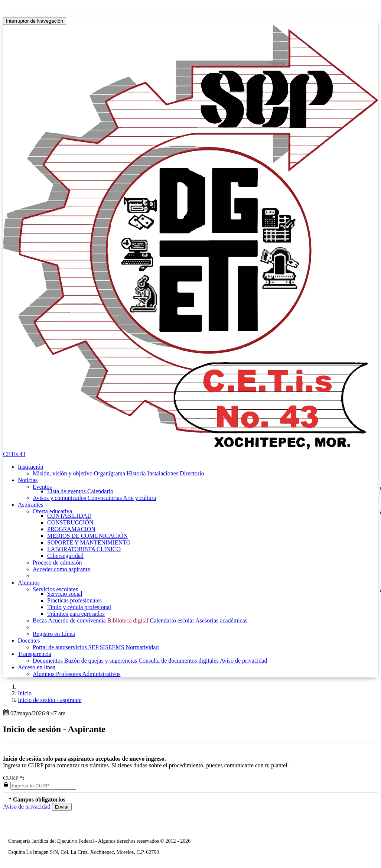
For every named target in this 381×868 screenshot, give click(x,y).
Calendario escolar (172, 620)
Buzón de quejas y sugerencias (101, 661)
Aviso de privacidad (244, 661)
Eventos (42, 487)
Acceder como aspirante (61, 569)
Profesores (69, 674)
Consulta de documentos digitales (179, 661)
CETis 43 (14, 454)
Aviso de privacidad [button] (27, 807)
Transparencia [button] (35, 654)
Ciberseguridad (65, 556)
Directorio (192, 473)
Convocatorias (105, 498)
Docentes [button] (29, 641)
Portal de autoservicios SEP (66, 647)
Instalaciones (164, 473)
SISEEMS (113, 647)
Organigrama (110, 473)
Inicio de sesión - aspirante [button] (50, 700)
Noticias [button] (28, 480)
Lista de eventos (67, 491)
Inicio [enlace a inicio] (25, 693)
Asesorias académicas (221, 620)
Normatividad (142, 647)
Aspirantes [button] (30, 505)
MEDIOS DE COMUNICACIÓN (87, 536)
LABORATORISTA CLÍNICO (84, 549)
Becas (40, 620)
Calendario (100, 491)
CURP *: (14, 778)
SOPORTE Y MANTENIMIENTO (89, 542)
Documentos (48, 661)
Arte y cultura (139, 498)
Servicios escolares (55, 589)
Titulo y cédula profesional (79, 607)
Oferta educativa (52, 511)
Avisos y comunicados (60, 498)
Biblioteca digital (129, 620)
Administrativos (101, 674)
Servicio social (65, 594)
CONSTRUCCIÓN (70, 522)
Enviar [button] (62, 807)
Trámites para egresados (76, 614)
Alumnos (44, 674)
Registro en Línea (54, 634)
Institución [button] (30, 467)
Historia (137, 473)
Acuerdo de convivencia (77, 620)
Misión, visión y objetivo (63, 473)
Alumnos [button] (29, 583)
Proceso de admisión (57, 563)
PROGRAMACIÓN (71, 529)
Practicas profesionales (74, 600)
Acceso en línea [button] (37, 667)
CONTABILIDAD (69, 516)
